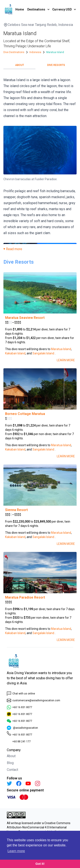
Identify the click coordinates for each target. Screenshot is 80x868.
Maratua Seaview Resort (25, 318)
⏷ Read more (13, 249)
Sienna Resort (16, 510)
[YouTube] (28, 783)
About (20, 65)
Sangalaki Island (43, 353)
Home (20, 9)
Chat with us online (21, 694)
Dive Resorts (56, 65)
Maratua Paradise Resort (25, 597)
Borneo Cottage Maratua (25, 414)
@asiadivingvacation (22, 728)
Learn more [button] (16, 851)
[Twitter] (9, 783)
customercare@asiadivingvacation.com (33, 700)
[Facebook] (19, 783)
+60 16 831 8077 (20, 707)
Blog (10, 763)
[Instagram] (38, 783)
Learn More (66, 360)
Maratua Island (61, 349)
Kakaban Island (15, 353)
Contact (12, 770)
